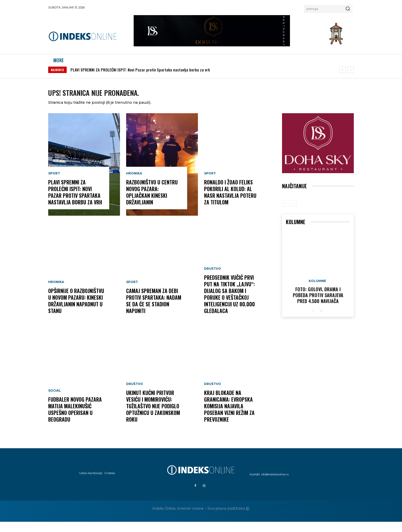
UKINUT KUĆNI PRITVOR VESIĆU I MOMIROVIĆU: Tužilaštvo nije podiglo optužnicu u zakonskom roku (153, 416)
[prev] (342, 75)
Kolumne (317, 291)
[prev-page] (285, 214)
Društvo (135, 394)
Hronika (56, 293)
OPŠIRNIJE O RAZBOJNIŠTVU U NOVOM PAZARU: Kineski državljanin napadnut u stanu (76, 311)
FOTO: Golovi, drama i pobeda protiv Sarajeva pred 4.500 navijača (318, 305)
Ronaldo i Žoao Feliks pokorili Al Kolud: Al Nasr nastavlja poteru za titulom (230, 203)
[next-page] (321, 321)
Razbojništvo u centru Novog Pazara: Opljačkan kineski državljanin (152, 203)
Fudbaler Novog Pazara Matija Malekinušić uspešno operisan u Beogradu (75, 420)
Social (54, 401)
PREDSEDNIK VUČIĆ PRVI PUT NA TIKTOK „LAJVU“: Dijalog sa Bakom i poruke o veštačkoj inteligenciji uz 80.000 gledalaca (229, 305)
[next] (351, 75)
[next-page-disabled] (293, 214)
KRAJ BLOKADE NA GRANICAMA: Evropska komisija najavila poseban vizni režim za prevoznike (229, 416)
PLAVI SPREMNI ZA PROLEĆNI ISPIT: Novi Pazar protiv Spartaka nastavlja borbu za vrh (140, 75)
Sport (54, 184)
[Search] (348, 9)
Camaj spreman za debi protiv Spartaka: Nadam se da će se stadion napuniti (154, 311)
